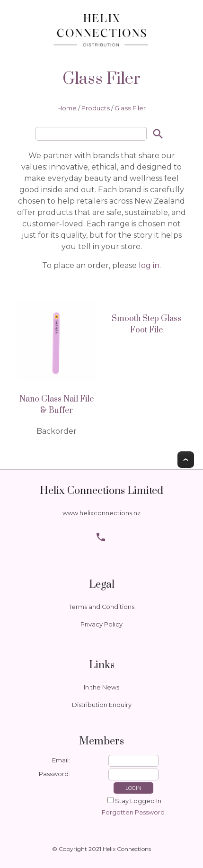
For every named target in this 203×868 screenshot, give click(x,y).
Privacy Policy (101, 624)
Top (186, 460)
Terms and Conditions (101, 607)
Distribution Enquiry (102, 705)
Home (67, 108)
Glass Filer (130, 108)
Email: (61, 760)
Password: (54, 774)
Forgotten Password (133, 812)
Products (96, 108)
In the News (101, 687)
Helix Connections (127, 849)
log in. (149, 265)
